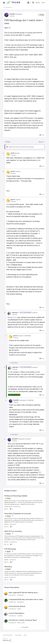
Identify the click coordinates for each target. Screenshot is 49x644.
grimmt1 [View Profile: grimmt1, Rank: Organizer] (13, 171)
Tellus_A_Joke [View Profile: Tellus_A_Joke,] (21, 622)
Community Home (8, 635)
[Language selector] (29, 3)
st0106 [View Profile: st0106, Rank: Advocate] (12, 153)
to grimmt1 (35, 313)
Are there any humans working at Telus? (23, 620)
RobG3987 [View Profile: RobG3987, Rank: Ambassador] (12, 14)
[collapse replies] (4, 153)
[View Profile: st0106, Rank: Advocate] (8, 154)
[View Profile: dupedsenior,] (6, 600)
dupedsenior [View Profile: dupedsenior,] (20, 602)
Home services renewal (17, 606)
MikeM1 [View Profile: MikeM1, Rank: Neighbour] (6, 559)
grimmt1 (14, 317)
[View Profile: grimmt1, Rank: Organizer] (8, 172)
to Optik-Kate (27, 336)
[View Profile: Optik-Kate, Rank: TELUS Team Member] (9, 313)
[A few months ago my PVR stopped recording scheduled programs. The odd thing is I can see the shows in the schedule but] (24, 538)
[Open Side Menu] (4, 3)
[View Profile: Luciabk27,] (6, 614)
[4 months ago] (16, 506)
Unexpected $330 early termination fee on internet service (26, 599)
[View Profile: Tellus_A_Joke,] (6, 621)
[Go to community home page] (14, 3)
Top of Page (18, 635)
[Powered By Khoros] (24, 640)
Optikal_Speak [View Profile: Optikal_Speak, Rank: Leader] (8, 506)
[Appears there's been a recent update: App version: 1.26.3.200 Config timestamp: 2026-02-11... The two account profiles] (24, 502)
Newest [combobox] (42, 142)
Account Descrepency (16, 613)
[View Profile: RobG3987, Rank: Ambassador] (6, 15)
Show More (14, 363)
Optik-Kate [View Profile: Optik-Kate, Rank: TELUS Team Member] (15, 313)
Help (25, 635)
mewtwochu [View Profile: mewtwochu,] (20, 595)
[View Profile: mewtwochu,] (6, 594)
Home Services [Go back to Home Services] (7, 7)
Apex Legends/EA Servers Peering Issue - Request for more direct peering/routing (23, 593)
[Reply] (42, 135)
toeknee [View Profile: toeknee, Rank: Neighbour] (6, 524)
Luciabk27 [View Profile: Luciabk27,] (20, 616)
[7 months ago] (13, 542)
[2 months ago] (12, 595)
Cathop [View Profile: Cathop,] (19, 609)
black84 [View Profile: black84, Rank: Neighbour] (6, 542)
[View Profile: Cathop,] (6, 607)
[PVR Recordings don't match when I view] (13, 155)
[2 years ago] (12, 524)
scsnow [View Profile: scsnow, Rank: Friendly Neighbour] (6, 577)
